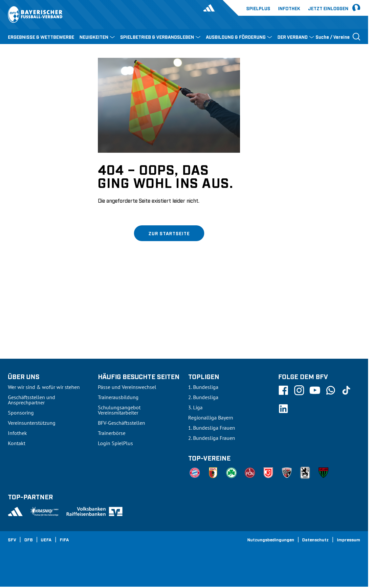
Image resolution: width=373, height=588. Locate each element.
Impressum (349, 539)
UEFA (46, 539)
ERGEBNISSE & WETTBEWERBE (41, 37)
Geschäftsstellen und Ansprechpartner (32, 400)
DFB (29, 539)
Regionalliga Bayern (211, 418)
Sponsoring (21, 413)
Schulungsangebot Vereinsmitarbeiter (119, 410)
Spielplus (258, 8)
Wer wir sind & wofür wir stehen (44, 387)
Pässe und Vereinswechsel (127, 387)
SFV (12, 539)
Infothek (289, 8)
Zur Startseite (169, 233)
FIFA (64, 539)
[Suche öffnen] (338, 36)
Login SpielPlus (115, 443)
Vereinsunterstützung (32, 423)
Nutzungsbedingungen (271, 539)
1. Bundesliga (203, 387)
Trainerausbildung (118, 397)
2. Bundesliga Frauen (212, 438)
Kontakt (17, 443)
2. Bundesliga (203, 397)
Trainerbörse (112, 433)
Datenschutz (315, 539)
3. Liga (195, 407)
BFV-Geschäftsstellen (121, 423)
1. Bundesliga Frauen (212, 428)
